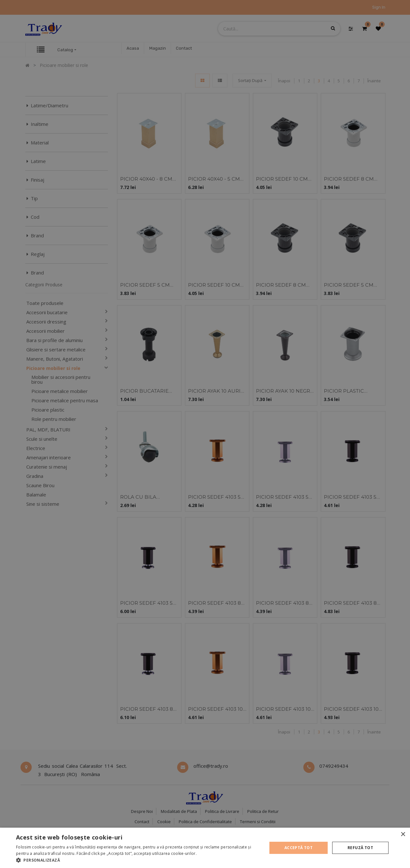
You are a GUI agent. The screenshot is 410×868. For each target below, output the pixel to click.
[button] (138, 860)
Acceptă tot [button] (299, 848)
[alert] (205, 434)
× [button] (403, 835)
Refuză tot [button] (360, 848)
